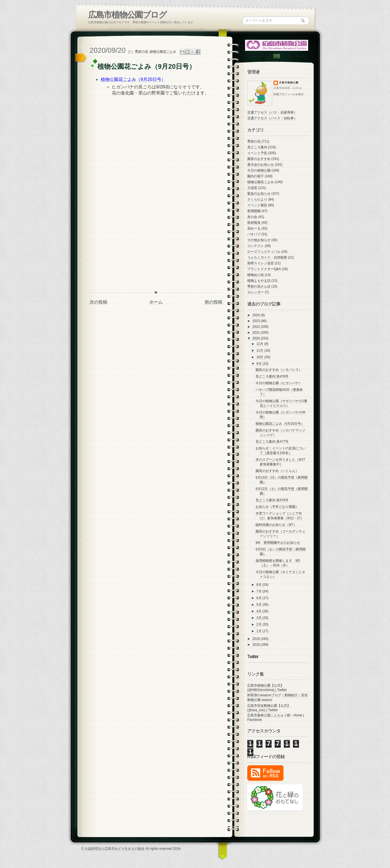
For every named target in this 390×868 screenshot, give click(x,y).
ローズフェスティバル (264, 252)
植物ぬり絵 (256, 275)
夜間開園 (254, 211)
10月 (260, 357)
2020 (257, 338)
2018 (257, 645)
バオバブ (254, 234)
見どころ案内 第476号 (272, 500)
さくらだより (257, 199)
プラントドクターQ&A (264, 269)
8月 (259, 585)
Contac (276, 56)
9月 (259, 364)
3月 (259, 618)
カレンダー (256, 292)
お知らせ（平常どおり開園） (277, 507)
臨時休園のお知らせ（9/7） (276, 525)
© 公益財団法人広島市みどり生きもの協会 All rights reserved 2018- (131, 849)
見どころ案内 (257, 147)
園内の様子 (256, 176)
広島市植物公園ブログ (127, 15)
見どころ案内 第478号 (272, 376)
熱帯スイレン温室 (261, 263)
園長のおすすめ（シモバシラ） (279, 370)
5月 (259, 605)
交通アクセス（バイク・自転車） (272, 118)
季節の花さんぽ (259, 286)
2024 (257, 315)
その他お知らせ (259, 240)
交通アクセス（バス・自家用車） (272, 112)
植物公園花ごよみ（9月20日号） (280, 424)
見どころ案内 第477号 (272, 442)
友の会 (252, 217)
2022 (257, 327)
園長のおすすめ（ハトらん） (277, 471)
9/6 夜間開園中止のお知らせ (278, 543)
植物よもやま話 (259, 281)
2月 (259, 624)
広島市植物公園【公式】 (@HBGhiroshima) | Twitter (267, 688)
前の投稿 (214, 302)
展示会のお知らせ (261, 165)
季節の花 (141, 52)
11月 (260, 350)
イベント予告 (257, 153)
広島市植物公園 (289, 83)
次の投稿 (98, 302)
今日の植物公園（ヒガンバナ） (279, 383)
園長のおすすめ (259, 159)
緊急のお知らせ (259, 194)
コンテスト (256, 246)
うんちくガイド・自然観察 (267, 257)
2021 (257, 333)
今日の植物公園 (259, 170)
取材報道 (254, 223)
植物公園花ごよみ (163, 52)
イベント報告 (257, 205)
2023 (257, 321)
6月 (259, 598)
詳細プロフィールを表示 (289, 94)
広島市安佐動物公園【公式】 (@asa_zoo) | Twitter (269, 708)
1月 (259, 631)
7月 (259, 591)
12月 (260, 344)
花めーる (254, 228)
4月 (259, 611)
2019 (257, 639)
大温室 (252, 188)
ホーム (156, 302)
